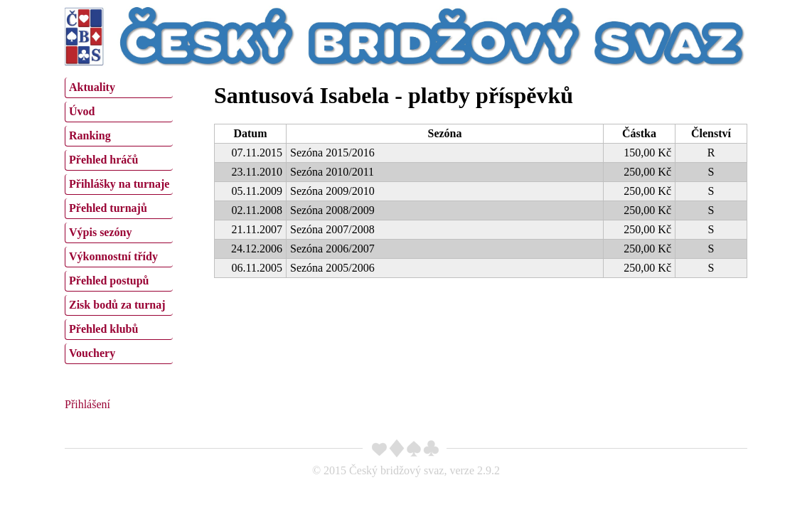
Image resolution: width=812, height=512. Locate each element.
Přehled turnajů (108, 208)
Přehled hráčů (103, 160)
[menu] (119, 219)
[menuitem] (119, 88)
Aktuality (92, 87)
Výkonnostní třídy (113, 256)
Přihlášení (87, 404)
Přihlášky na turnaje (119, 184)
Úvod (82, 111)
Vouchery (92, 353)
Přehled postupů (109, 281)
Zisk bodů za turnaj (117, 305)
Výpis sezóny (100, 232)
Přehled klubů (103, 329)
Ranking (90, 135)
